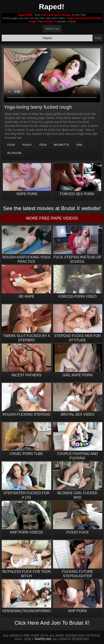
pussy (27, 145)
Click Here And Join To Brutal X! (52, 623)
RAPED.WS (43, 639)
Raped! (52, 7)
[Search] (47, 38)
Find (98, 38)
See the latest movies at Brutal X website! (52, 208)
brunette (61, 145)
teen (43, 145)
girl (79, 145)
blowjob (14, 153)
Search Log (52, 29)
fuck (11, 145)
